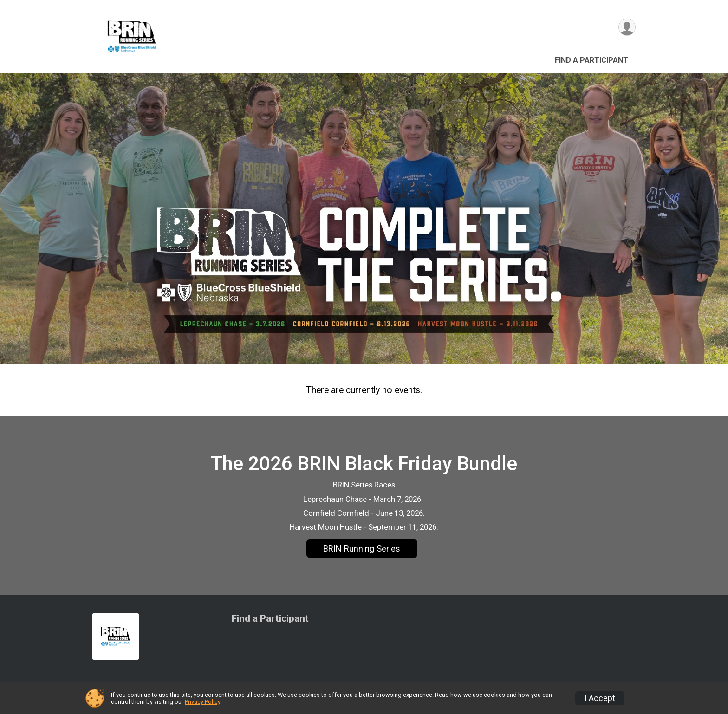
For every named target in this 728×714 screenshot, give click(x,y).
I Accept (600, 698)
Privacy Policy (202, 702)
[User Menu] (627, 27)
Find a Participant (591, 60)
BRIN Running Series (362, 548)
